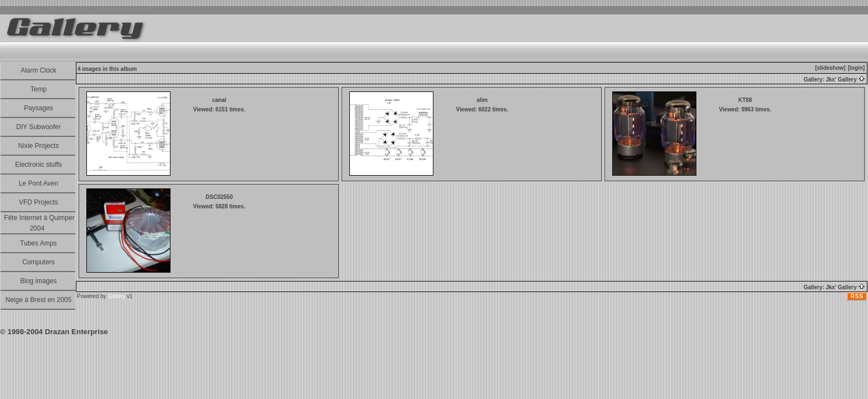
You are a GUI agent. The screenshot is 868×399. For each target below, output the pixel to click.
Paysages (38, 108)
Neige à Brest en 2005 (38, 300)
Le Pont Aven (38, 183)
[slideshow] (830, 68)
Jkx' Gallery (846, 80)
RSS (857, 296)
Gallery (117, 296)
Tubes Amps (38, 243)
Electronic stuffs (38, 165)
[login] (856, 68)
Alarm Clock (38, 70)
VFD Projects (38, 202)
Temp (38, 89)
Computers (38, 262)
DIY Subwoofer (38, 127)
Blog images (38, 281)
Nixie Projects (38, 146)
